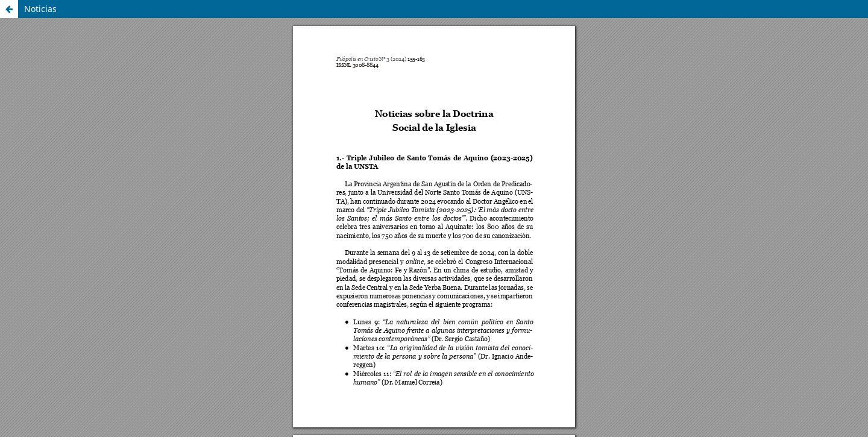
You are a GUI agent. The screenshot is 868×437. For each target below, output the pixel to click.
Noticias (40, 9)
